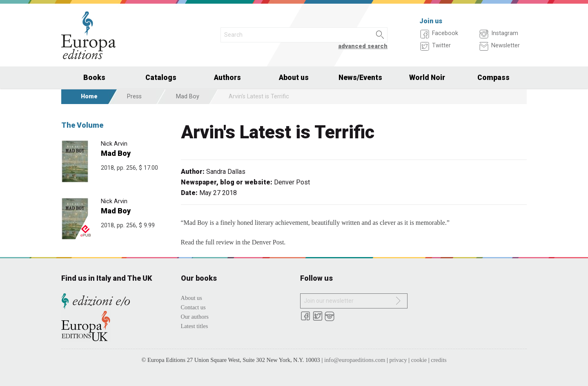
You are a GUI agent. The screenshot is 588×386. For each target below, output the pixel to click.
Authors (227, 78)
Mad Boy (188, 96)
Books (94, 78)
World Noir (427, 78)
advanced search (363, 46)
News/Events (360, 78)
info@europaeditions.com (355, 360)
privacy (398, 360)
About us (294, 78)
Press (134, 96)
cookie (419, 360)
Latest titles (195, 326)
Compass (493, 78)
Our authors (195, 317)
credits (439, 360)
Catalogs (161, 78)
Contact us (193, 307)
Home (89, 96)
